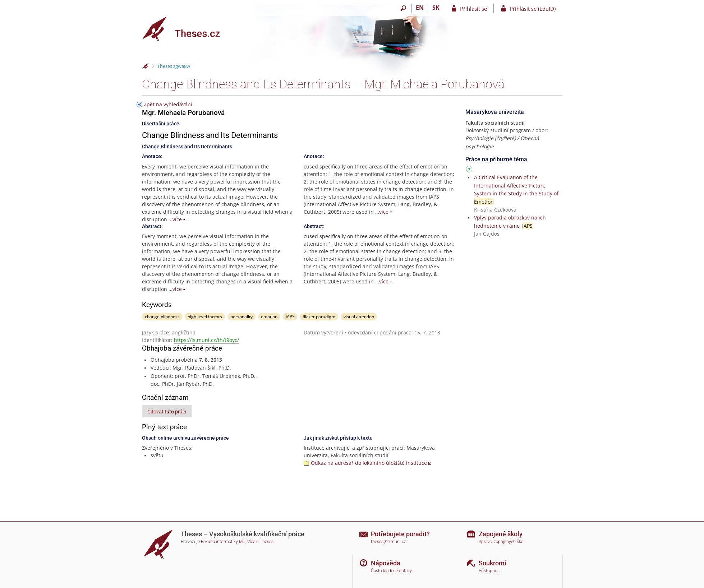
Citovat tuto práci (167, 412)
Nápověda (386, 563)
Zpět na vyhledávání (168, 104)
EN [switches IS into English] (420, 8)
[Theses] (187, 29)
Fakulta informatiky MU (223, 542)
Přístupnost (490, 571)
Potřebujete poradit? (400, 534)
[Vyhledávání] (404, 8)
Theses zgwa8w (174, 66)
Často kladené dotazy (391, 571)
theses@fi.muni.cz (388, 542)
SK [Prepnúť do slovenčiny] (436, 8)
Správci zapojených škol (502, 542)
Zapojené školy (501, 534)
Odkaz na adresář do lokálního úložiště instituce (369, 463)
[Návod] (470, 170)
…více (175, 219)
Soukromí (493, 563)
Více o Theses (260, 542)
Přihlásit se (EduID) (533, 9)
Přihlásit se (473, 9)
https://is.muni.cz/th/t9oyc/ (206, 340)
